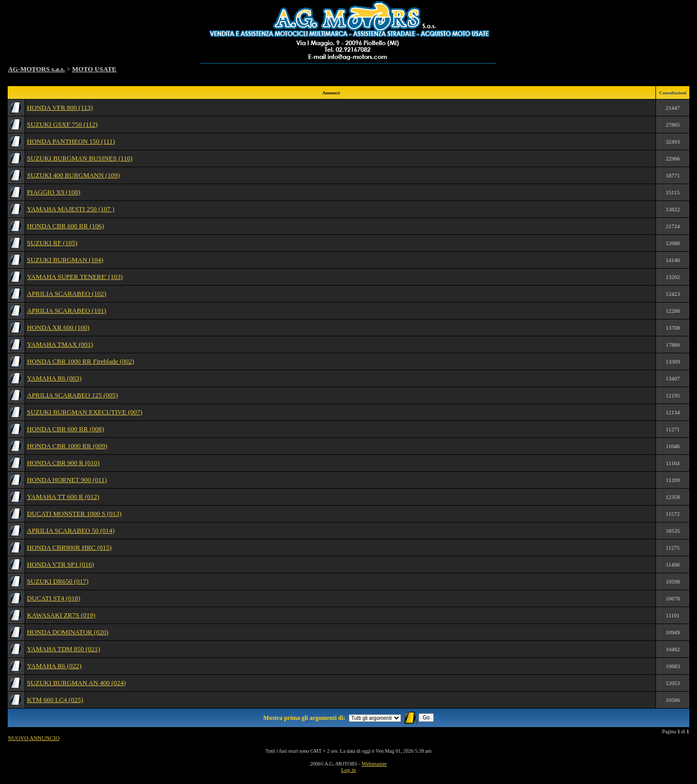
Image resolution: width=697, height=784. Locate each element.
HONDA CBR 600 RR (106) (66, 226)
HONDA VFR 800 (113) (60, 107)
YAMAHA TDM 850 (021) (64, 649)
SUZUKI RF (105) (52, 243)
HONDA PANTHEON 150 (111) (71, 141)
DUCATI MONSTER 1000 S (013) (74, 514)
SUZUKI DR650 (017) (58, 581)
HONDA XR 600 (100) (58, 327)
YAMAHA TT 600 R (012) (63, 497)
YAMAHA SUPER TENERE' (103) (75, 277)
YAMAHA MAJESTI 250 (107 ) (71, 209)
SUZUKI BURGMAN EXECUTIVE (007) (85, 412)
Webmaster (374, 763)
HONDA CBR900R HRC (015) (69, 547)
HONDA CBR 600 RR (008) (66, 429)
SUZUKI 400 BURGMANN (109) (74, 175)
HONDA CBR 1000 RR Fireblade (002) (81, 361)
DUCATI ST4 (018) (54, 598)
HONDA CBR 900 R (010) (64, 463)
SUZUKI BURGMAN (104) (65, 260)
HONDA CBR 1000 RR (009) (67, 446)
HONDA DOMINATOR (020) (68, 632)
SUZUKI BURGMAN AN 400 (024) (77, 683)
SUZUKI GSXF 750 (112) (63, 124)
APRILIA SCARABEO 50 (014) (71, 530)
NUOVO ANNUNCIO (34, 738)
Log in (348, 770)
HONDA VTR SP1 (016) (61, 564)
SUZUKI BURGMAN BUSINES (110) (80, 158)
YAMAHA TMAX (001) (60, 344)
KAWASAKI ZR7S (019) (61, 615)
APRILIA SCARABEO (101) (67, 310)
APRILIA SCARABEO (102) (67, 294)
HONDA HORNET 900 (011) (67, 480)
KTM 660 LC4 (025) (55, 700)
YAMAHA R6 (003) (54, 378)
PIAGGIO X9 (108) (54, 192)
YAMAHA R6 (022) (54, 666)
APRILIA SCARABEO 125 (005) (73, 395)
